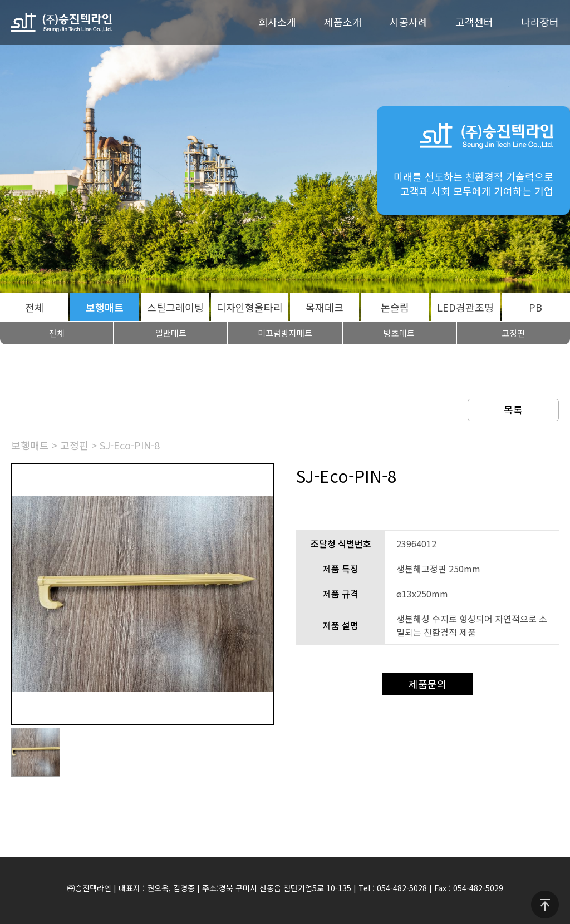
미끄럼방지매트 (285, 333)
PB (535, 307)
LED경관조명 (465, 307)
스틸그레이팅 (175, 307)
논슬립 (395, 307)
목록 (513, 409)
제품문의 (427, 684)
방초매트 (399, 333)
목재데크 (325, 307)
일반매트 (171, 333)
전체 (35, 307)
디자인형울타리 (250, 307)
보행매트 (105, 307)
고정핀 (74, 445)
